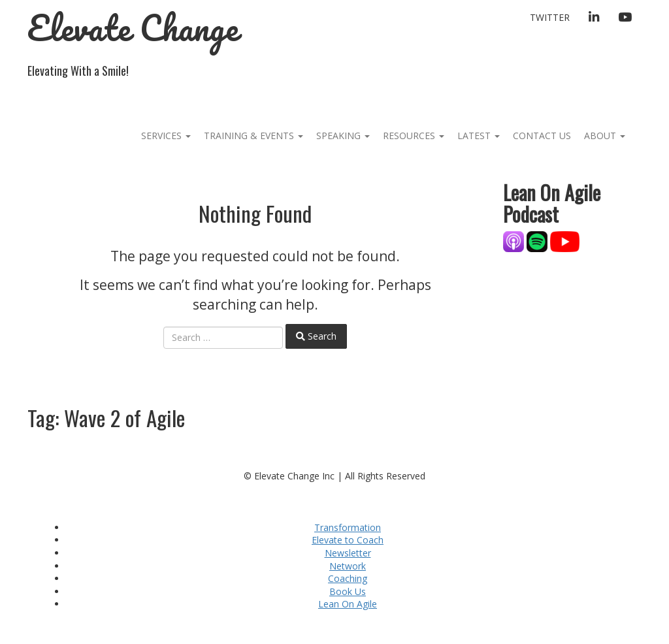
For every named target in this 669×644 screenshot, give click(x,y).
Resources (414, 136)
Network (348, 566)
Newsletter (348, 553)
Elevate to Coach (348, 540)
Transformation (348, 527)
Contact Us (542, 136)
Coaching (348, 578)
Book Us (348, 591)
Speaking (343, 136)
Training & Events (253, 136)
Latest (479, 136)
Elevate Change (133, 28)
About (605, 136)
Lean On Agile (348, 604)
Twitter (550, 17)
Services (166, 136)
